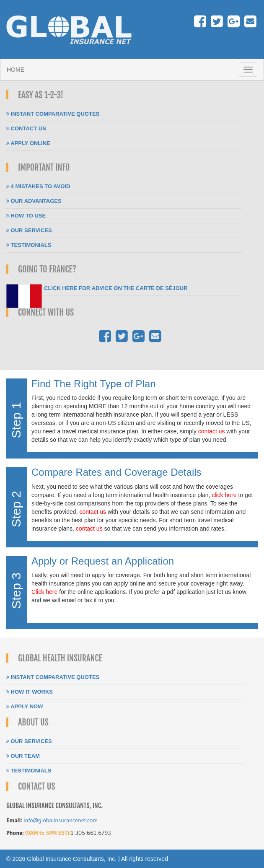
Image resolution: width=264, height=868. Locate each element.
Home (16, 70)
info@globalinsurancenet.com (61, 820)
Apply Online (28, 143)
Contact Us (26, 128)
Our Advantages (34, 201)
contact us (212, 431)
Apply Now (25, 706)
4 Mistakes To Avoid (38, 186)
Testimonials (29, 245)
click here (224, 495)
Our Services (29, 230)
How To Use (26, 216)
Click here (44, 592)
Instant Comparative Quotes (53, 114)
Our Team (23, 756)
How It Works (30, 692)
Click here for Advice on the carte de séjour (116, 288)
